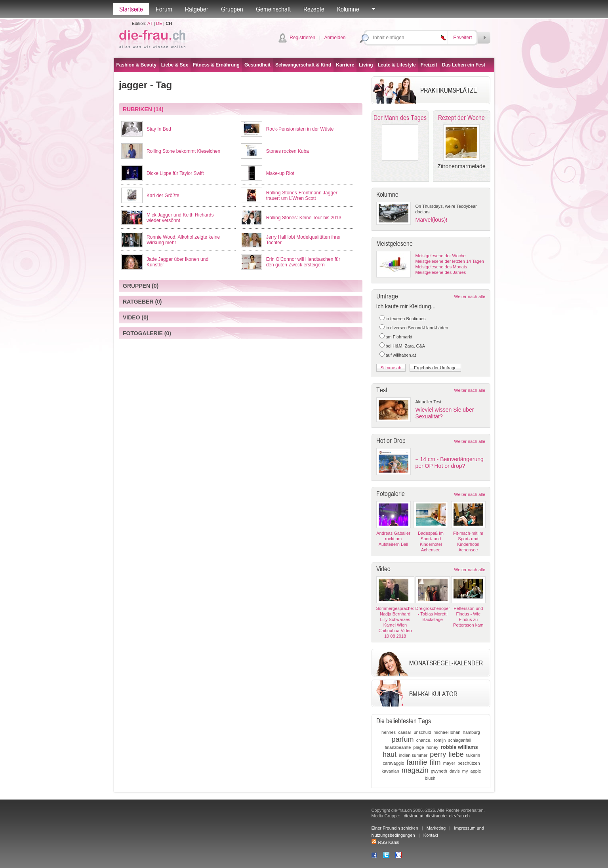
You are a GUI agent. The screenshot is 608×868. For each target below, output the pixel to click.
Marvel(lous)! (432, 220)
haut (390, 754)
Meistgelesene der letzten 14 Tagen (450, 261)
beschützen (469, 763)
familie (417, 762)
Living (366, 65)
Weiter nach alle (470, 296)
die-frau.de (436, 816)
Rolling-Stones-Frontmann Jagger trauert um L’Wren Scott (302, 196)
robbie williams (459, 747)
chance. (424, 740)
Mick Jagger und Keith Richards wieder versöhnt (180, 218)
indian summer (413, 755)
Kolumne (348, 9)
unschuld (422, 732)
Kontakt (431, 835)
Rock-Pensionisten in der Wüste (300, 129)
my (465, 771)
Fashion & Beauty (136, 65)
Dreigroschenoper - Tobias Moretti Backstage (433, 614)
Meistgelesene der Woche (441, 256)
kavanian (391, 771)
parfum (403, 739)
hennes (389, 732)
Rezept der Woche (461, 118)
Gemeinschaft (273, 9)
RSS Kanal (386, 842)
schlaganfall (459, 740)
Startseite (131, 9)
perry (438, 754)
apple (476, 771)
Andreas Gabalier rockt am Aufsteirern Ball (393, 539)
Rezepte (314, 9)
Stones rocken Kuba (288, 151)
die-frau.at (414, 816)
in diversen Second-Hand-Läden (417, 328)
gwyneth (439, 771)
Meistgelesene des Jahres (441, 272)
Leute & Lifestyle (397, 65)
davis (455, 771)
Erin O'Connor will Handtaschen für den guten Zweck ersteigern (303, 262)
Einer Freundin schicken (395, 828)
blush (430, 778)
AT (150, 23)
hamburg (472, 732)
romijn (440, 740)
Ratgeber (197, 9)
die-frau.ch (459, 816)
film (435, 762)
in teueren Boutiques (406, 319)
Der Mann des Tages (400, 118)
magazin (415, 770)
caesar (405, 732)
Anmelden (335, 38)
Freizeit (429, 65)
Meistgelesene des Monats (441, 267)
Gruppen (232, 9)
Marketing (436, 828)
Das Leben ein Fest (464, 65)
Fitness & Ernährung (216, 65)
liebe (456, 754)
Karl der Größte (163, 196)
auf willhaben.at (401, 355)
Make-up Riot (280, 173)
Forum (164, 9)
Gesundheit (257, 65)
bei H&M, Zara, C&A (406, 346)
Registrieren (302, 38)
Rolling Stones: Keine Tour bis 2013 (304, 218)
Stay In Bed (159, 129)
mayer (449, 763)
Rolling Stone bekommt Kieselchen (183, 151)
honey (433, 747)
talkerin (473, 755)
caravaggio (393, 763)
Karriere (345, 65)
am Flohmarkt (399, 337)
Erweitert (462, 38)
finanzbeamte (398, 747)
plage (419, 747)
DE (159, 23)
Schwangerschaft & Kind (303, 65)
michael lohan (447, 732)
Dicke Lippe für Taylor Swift (175, 173)
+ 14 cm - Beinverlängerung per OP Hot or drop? (450, 462)
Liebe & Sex (175, 65)
